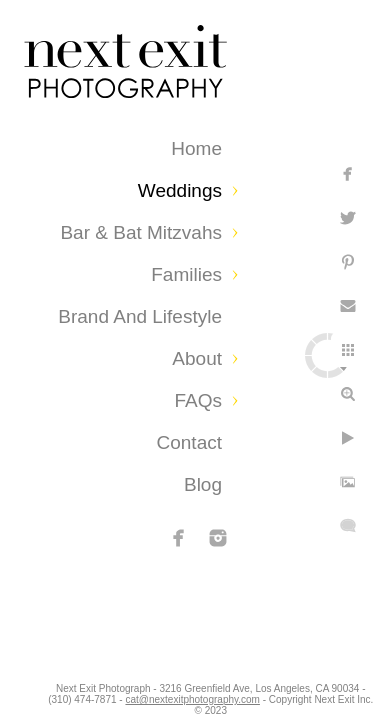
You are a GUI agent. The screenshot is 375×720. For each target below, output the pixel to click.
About (197, 358)
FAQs (198, 400)
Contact (189, 442)
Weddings (180, 190)
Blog (203, 484)
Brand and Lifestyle (140, 316)
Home (196, 148)
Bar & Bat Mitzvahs (141, 232)
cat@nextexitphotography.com (288, 694)
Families (186, 274)
